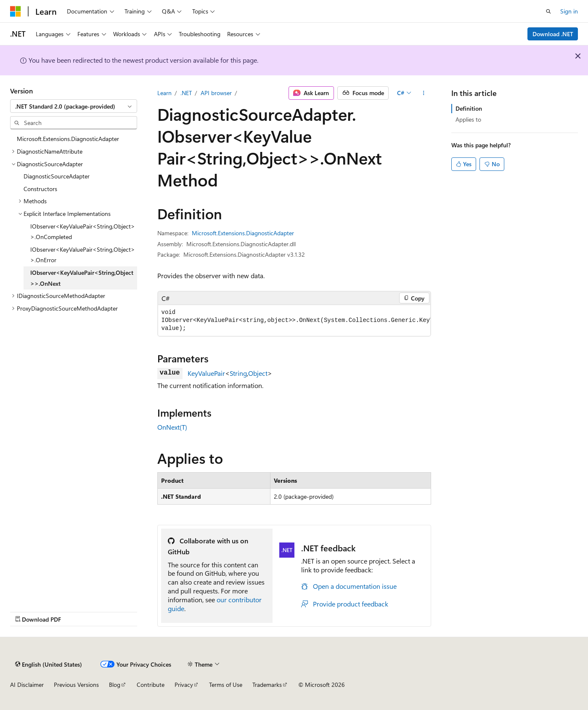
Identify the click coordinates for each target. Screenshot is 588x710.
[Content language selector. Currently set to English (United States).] (49, 664)
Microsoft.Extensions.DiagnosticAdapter (243, 233)
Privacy (184, 685)
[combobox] (74, 106)
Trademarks (267, 685)
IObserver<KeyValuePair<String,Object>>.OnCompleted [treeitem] (83, 232)
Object (258, 373)
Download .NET (553, 34)
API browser (216, 93)
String (238, 373)
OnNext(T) (172, 427)
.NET (186, 93)
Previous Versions (76, 685)
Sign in (569, 11)
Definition (469, 108)
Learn (164, 93)
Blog (115, 685)
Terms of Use (226, 685)
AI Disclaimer (27, 685)
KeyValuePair (206, 373)
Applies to (468, 119)
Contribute (151, 685)
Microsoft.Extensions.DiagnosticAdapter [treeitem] (68, 139)
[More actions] (423, 93)
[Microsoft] (16, 11)
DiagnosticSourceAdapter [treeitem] (57, 176)
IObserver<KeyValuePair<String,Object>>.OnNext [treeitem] (82, 278)
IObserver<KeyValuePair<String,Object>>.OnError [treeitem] (83, 255)
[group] (294, 320)
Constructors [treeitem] (40, 189)
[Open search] (548, 11)
